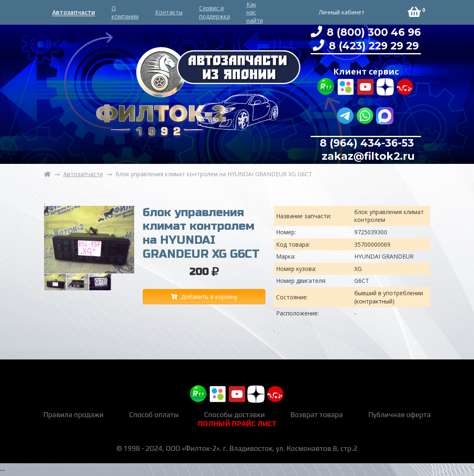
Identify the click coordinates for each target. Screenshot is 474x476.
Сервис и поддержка (215, 12)
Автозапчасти (74, 12)
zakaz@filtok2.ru (367, 156)
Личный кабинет (342, 12)
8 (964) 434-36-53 (367, 143)
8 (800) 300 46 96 (372, 32)
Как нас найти (255, 12)
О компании (125, 12)
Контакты (169, 12)
